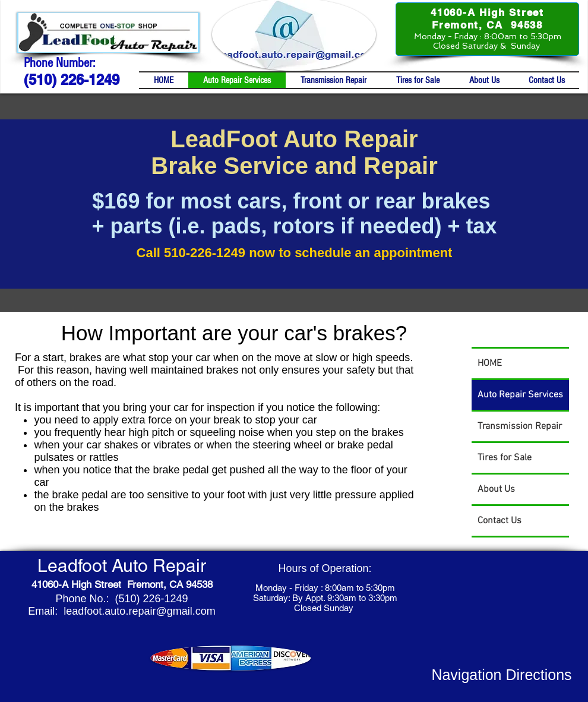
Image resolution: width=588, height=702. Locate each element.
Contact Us (500, 521)
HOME (490, 363)
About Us (496, 489)
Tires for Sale (505, 458)
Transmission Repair (520, 426)
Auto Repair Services (520, 395)
